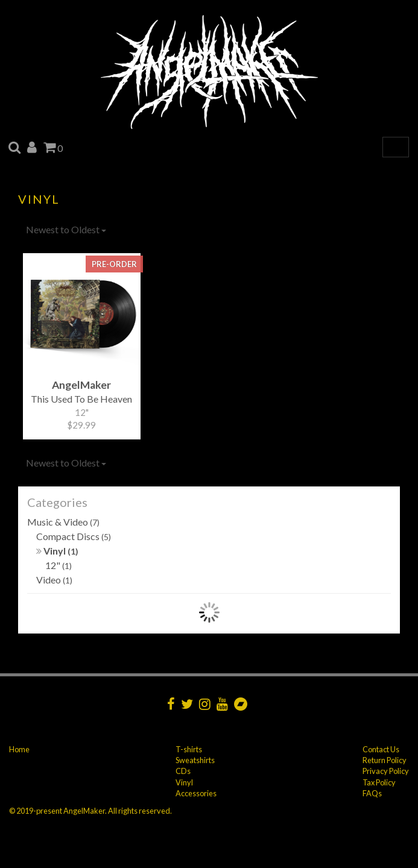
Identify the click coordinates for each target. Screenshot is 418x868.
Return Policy (385, 760)
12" (59, 565)
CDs (183, 771)
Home (19, 749)
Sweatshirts (195, 760)
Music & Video (63, 522)
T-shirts (189, 749)
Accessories (196, 793)
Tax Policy (379, 782)
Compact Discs (74, 536)
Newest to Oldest (66, 229)
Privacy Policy (386, 771)
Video (54, 580)
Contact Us (381, 749)
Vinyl (57, 551)
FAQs (372, 793)
